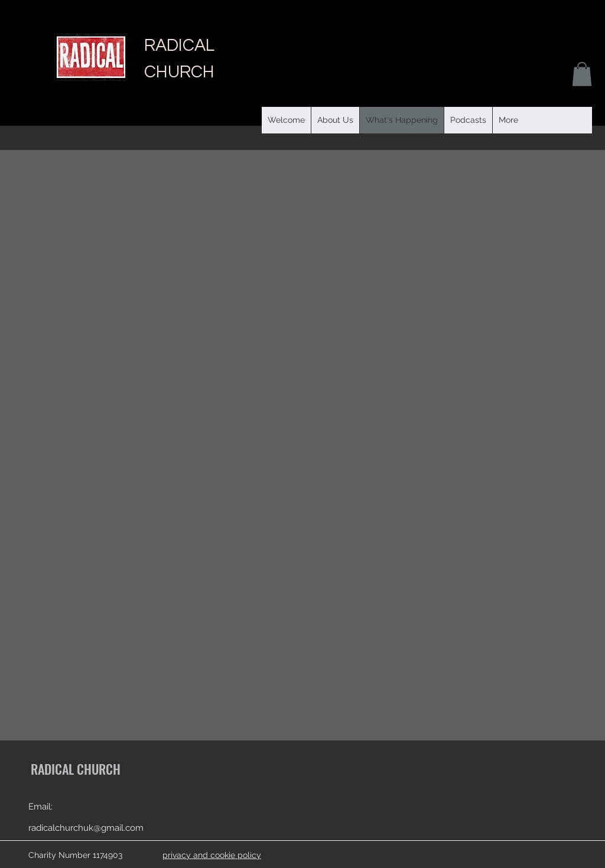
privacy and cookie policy (212, 855)
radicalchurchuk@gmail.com (86, 828)
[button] (468, 120)
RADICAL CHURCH (76, 769)
